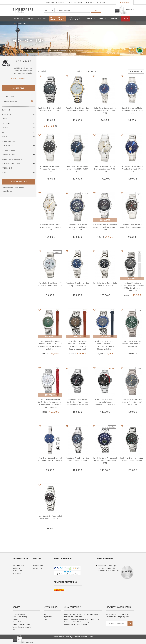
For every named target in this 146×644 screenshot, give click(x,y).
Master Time (38, 568)
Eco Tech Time (38, 566)
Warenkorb (130, 9)
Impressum (48, 617)
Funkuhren (16, 568)
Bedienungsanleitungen (21, 624)
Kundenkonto (126, 2)
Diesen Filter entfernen (32, 103)
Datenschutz (17, 622)
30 (86, 71)
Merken (40, 77)
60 (92, 71)
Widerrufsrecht (18, 627)
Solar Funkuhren (18, 566)
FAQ (14, 629)
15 (83, 71)
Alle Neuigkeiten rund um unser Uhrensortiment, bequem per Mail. (118, 615)
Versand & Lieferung (20, 617)
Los (96, 10)
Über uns (47, 614)
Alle (95, 71)
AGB (45, 619)
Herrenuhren (17, 571)
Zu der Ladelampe (18, 79)
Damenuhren (17, 573)
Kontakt (15, 619)
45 (89, 71)
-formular (28, 627)
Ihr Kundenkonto (19, 614)
